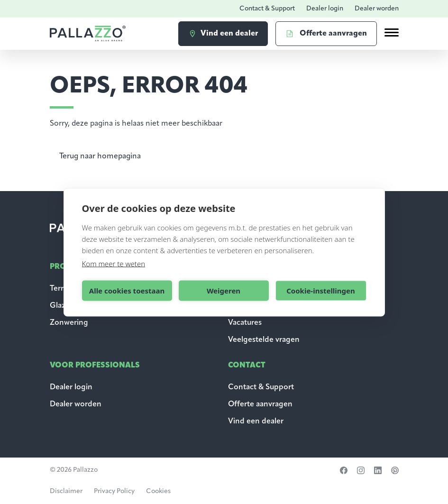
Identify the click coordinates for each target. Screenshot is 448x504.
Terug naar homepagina (100, 156)
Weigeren (224, 291)
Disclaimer (66, 491)
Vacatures (245, 323)
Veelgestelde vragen (264, 340)
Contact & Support (267, 9)
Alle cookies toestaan (127, 291)
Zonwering (69, 323)
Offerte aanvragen (260, 404)
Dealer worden (377, 9)
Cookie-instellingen (321, 291)
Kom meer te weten (114, 263)
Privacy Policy (114, 491)
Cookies (158, 491)
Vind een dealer (256, 422)
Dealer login (325, 9)
